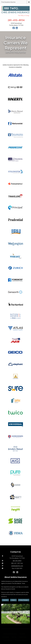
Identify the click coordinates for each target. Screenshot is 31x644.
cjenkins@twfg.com (17, 566)
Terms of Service (8, 640)
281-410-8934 (17, 561)
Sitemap (14, 637)
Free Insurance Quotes (8, 2)
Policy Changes (24, 600)
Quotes (5, 600)
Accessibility (6, 637)
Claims (13, 600)
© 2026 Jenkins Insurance (10, 634)
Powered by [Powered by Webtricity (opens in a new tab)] (21, 640)
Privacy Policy (23, 637)
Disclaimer (22, 634)
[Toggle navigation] (29, 2)
